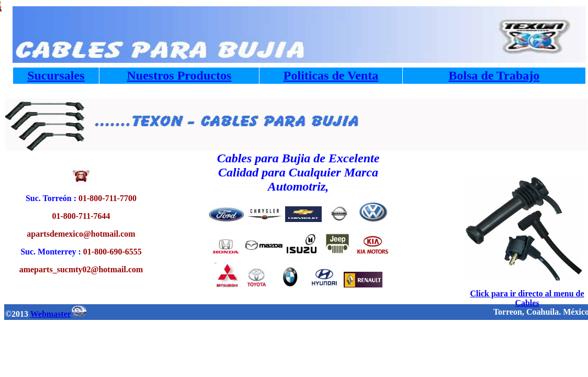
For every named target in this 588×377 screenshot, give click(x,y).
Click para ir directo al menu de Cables (527, 298)
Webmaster (59, 314)
